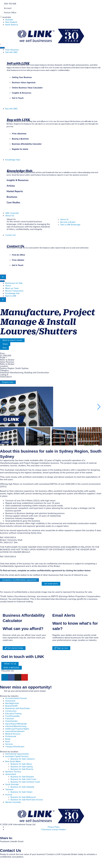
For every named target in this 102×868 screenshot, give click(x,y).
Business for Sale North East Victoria (27, 800)
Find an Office (10, 13)
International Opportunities (17, 754)
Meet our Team (12, 288)
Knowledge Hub (13, 160)
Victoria (9, 795)
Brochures (12, 197)
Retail (8, 739)
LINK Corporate (12, 213)
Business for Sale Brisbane (22, 777)
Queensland (11, 774)
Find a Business (12, 50)
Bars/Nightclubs (12, 703)
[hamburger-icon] (2, 48)
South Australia (12, 784)
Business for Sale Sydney (22, 767)
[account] (1, 8)
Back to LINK (11, 296)
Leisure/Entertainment (15, 731)
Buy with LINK (11, 109)
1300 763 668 (10, 4)
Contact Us (11, 235)
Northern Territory (13, 772)
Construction (11, 711)
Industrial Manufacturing (16, 726)
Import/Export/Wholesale (16, 724)
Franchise (10, 719)
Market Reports (15, 191)
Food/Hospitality (12, 716)
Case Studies (13, 203)
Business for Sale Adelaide (22, 787)
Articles (11, 186)
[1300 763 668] (1, 4)
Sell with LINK (11, 52)
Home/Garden (11, 721)
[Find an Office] (1, 12)
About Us (10, 216)
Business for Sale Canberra (23, 759)
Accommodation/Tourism (16, 698)
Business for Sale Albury (21, 764)
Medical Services (13, 734)
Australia (7, 17)
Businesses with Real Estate (18, 708)
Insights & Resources (18, 180)
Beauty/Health (11, 706)
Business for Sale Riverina (22, 769)
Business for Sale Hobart (22, 792)
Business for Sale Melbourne (23, 797)
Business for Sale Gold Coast (23, 779)
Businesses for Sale (14, 283)
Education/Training (13, 714)
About (8, 286)
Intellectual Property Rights (17, 729)
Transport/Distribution (15, 747)
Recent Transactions (14, 291)
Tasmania (9, 790)
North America (12, 25)
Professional (11, 736)
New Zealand (11, 22)
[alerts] (1, 691)
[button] (99, 407)
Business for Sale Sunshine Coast (25, 782)
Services (9, 744)
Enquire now (8, 382)
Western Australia (13, 802)
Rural (8, 742)
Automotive (10, 701)
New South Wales (13, 762)
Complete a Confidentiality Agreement (19, 580)
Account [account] (8, 8)
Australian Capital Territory (17, 756)
